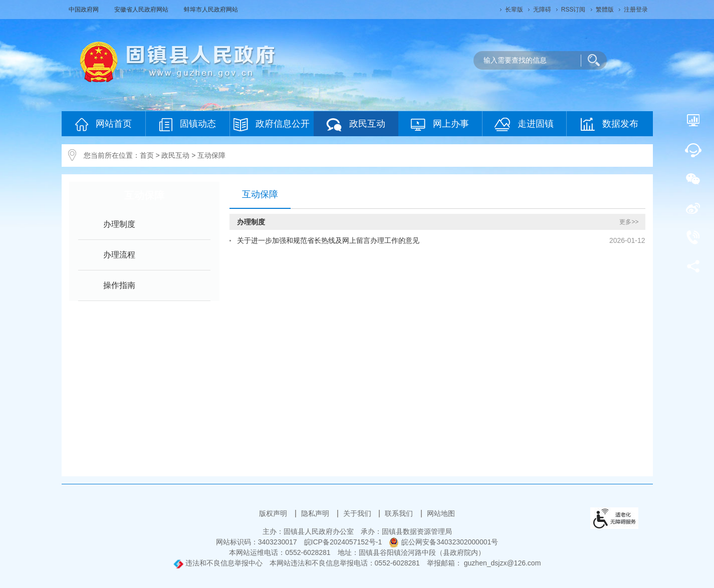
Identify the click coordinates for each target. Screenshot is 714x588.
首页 (147, 155)
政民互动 (356, 124)
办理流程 (119, 255)
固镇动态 (188, 124)
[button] (514, 10)
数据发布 (610, 124)
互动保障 (211, 155)
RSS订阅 (573, 10)
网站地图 (441, 513)
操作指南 (119, 285)
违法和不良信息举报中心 (218, 563)
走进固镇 (524, 124)
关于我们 (358, 513)
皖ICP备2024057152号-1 (343, 542)
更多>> (629, 222)
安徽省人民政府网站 (142, 10)
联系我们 (400, 513)
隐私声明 (316, 513)
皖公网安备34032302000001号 (443, 542)
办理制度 (119, 224)
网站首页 (103, 124)
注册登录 (636, 10)
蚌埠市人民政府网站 (211, 10)
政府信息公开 (272, 124)
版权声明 (274, 513)
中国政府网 (84, 10)
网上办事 (440, 124)
